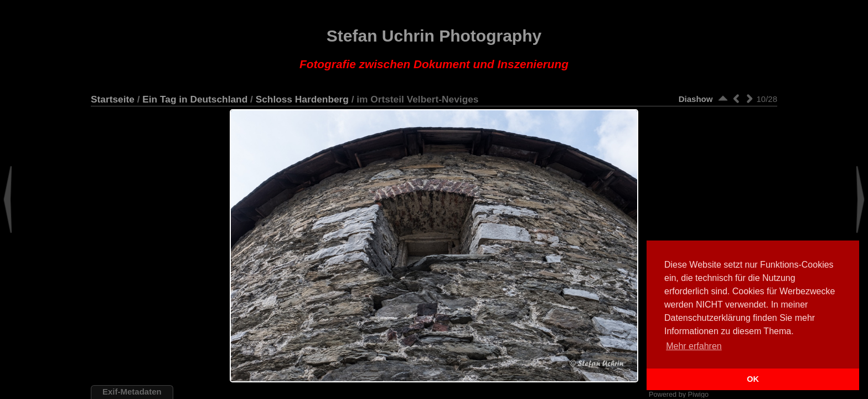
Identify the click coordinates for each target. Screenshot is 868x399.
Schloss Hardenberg (302, 99)
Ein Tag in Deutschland (195, 99)
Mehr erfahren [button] (694, 346)
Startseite (113, 99)
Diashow (696, 99)
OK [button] (753, 379)
